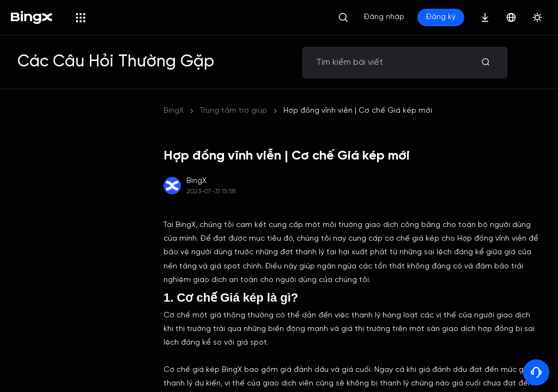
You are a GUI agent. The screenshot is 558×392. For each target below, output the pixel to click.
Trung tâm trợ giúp (233, 111)
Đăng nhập (384, 17)
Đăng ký (441, 17)
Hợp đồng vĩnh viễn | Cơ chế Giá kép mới (358, 111)
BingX (174, 111)
